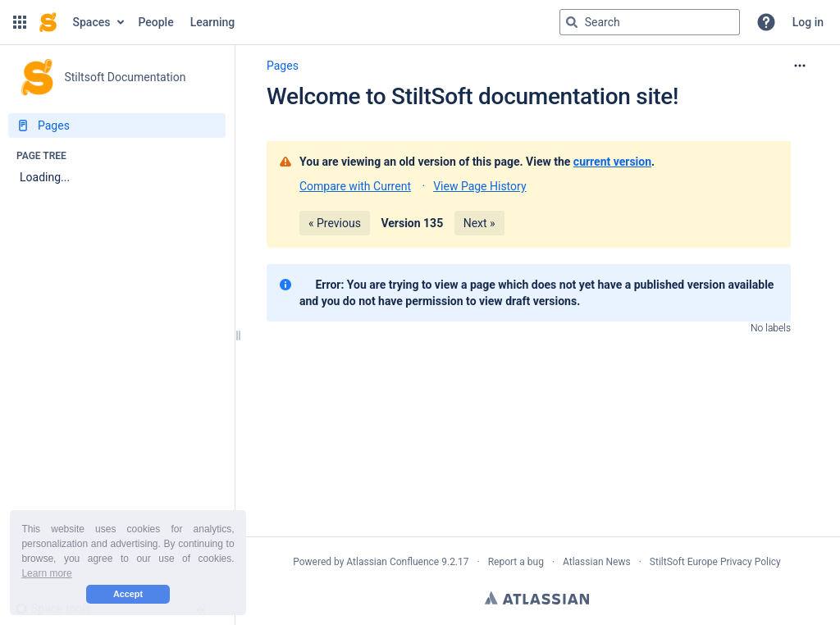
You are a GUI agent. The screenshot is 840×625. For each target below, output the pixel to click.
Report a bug (516, 562)
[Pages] (117, 125)
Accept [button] (128, 594)
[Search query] (650, 22)
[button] (20, 22)
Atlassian (537, 598)
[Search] (572, 22)
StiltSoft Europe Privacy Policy (715, 562)
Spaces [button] (92, 22)
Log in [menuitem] (808, 22)
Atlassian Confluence (393, 562)
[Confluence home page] (48, 22)
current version (612, 162)
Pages (283, 66)
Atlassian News (597, 562)
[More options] (800, 66)
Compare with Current (355, 186)
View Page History (479, 186)
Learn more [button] (46, 573)
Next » (479, 223)
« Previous (335, 223)
